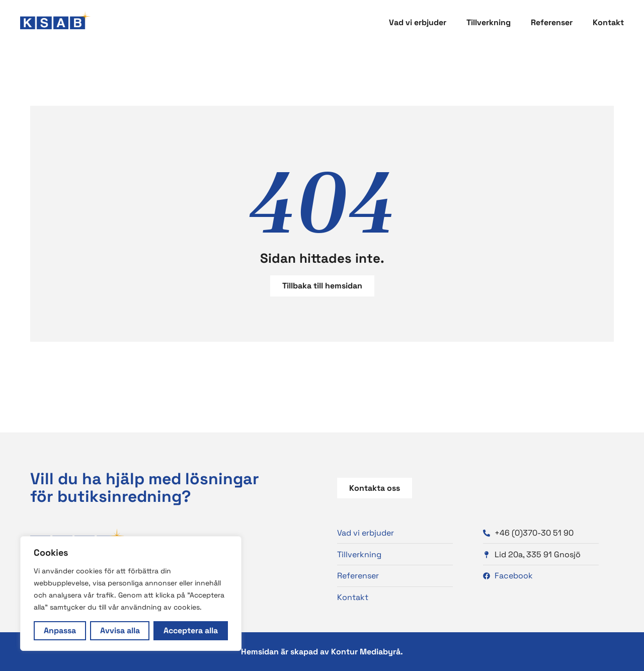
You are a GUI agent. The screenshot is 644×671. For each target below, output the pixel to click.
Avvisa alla (120, 630)
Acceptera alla (191, 630)
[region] (131, 593)
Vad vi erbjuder (418, 22)
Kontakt (608, 22)
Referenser (552, 22)
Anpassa (60, 630)
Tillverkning (489, 22)
